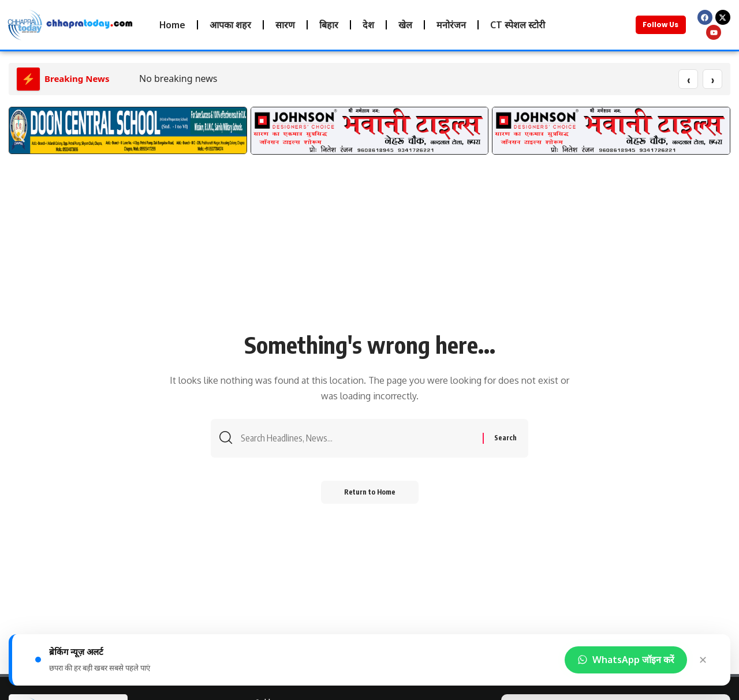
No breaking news (178, 78)
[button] (22, 136)
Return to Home (370, 492)
